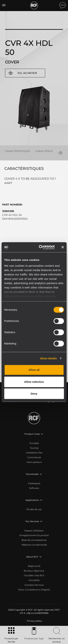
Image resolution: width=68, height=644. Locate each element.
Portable (34, 443)
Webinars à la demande (34, 545)
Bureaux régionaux (34, 571)
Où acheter (27, 73)
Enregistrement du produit (34, 535)
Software (34, 488)
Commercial (34, 457)
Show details (49, 358)
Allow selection (34, 382)
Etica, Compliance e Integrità (34, 590)
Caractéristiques (17, 151)
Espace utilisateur (34, 531)
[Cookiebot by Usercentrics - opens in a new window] (41, 247)
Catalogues (34, 483)
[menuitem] (34, 621)
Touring (34, 448)
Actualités (34, 580)
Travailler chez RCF (34, 575)
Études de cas (34, 509)
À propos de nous (34, 585)
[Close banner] (63, 247)
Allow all (34, 370)
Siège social (34, 566)
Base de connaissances (34, 540)
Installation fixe (34, 453)
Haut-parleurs (34, 462)
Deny (34, 394)
